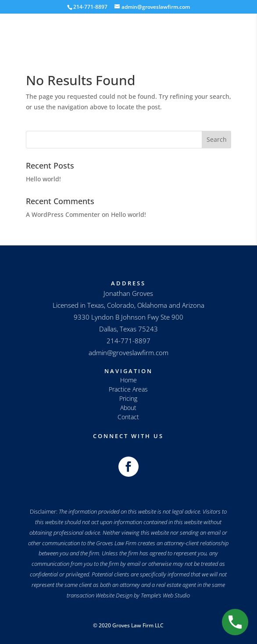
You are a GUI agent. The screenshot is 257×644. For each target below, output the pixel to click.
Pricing (128, 398)
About (128, 408)
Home (128, 380)
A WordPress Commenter (63, 214)
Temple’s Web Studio (165, 595)
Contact (128, 417)
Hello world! (43, 179)
